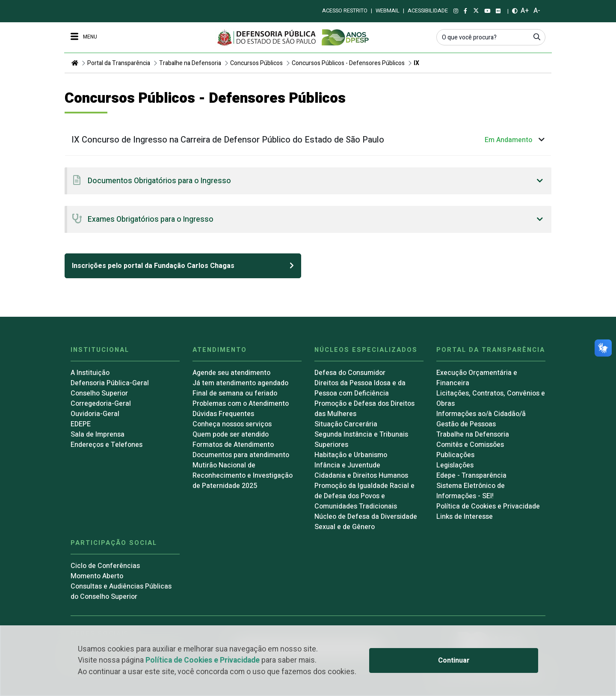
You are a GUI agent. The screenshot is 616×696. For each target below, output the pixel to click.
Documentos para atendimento (241, 455)
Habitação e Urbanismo (351, 455)
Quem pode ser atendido (231, 434)
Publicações (455, 455)
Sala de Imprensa (98, 434)
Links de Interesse (465, 517)
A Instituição (90, 373)
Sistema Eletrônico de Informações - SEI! (471, 491)
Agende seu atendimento (231, 373)
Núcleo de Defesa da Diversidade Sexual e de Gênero (366, 522)
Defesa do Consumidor (350, 373)
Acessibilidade (428, 11)
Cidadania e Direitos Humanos (361, 476)
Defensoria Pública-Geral (110, 383)
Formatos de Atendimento (233, 445)
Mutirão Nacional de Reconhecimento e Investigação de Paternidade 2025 (243, 476)
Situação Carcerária (346, 424)
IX (416, 63)
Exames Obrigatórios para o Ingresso (151, 219)
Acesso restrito (345, 11)
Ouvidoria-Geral (95, 414)
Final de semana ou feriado (235, 393)
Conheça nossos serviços (232, 424)
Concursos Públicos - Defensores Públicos (348, 63)
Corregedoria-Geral (101, 404)
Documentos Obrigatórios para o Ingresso (159, 181)
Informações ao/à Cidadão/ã (481, 414)
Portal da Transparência (119, 63)
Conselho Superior (99, 393)
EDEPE (81, 424)
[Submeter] (537, 37)
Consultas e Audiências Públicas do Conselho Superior (121, 592)
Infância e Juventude (347, 465)
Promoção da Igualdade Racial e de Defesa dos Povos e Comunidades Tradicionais (364, 496)
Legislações (455, 465)
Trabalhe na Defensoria (190, 63)
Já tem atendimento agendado (240, 383)
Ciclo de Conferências (105, 566)
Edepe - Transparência (471, 476)
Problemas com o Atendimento (241, 404)
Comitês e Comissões (470, 445)
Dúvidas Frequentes (223, 414)
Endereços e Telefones (107, 445)
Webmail (388, 11)
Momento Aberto (97, 576)
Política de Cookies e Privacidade (203, 660)
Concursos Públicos (256, 63)
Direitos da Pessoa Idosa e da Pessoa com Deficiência (360, 388)
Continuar (454, 660)
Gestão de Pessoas (466, 424)
